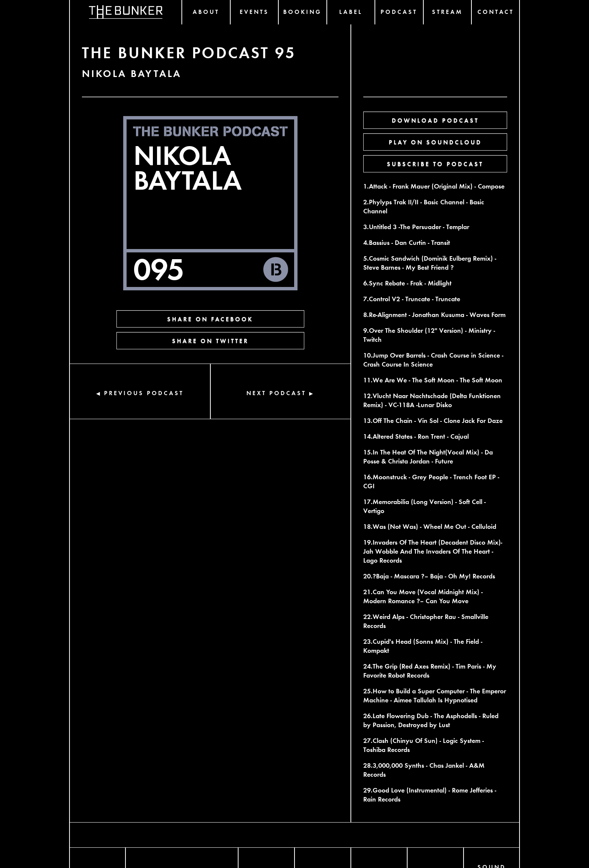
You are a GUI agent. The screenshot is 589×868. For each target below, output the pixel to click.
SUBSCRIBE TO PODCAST (435, 164)
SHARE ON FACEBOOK (210, 319)
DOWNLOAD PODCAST (435, 120)
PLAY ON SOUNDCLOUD (435, 142)
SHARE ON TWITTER (210, 340)
